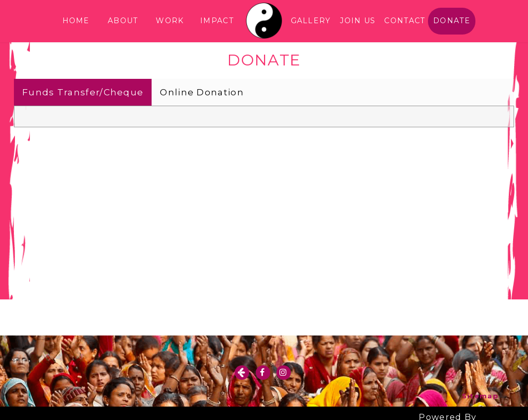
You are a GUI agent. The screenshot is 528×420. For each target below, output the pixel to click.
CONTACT (405, 21)
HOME (76, 21)
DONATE (452, 21)
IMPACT (217, 21)
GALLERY (311, 21)
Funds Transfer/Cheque (83, 92)
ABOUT (123, 21)
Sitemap (480, 396)
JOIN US (358, 21)
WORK (170, 21)
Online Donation (202, 92)
